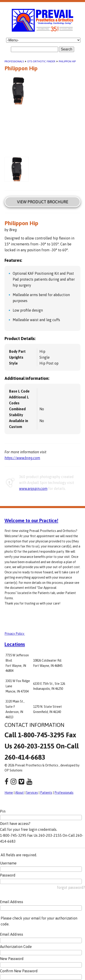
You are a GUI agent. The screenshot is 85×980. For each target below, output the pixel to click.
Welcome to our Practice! (31, 520)
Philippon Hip (67, 61)
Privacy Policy (15, 634)
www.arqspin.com (33, 489)
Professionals (14, 61)
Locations (15, 644)
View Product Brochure (43, 202)
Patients (46, 793)
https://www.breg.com (22, 458)
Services (32, 793)
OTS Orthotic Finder (41, 61)
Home (9, 793)
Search (67, 49)
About (19, 793)
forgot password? (71, 887)
